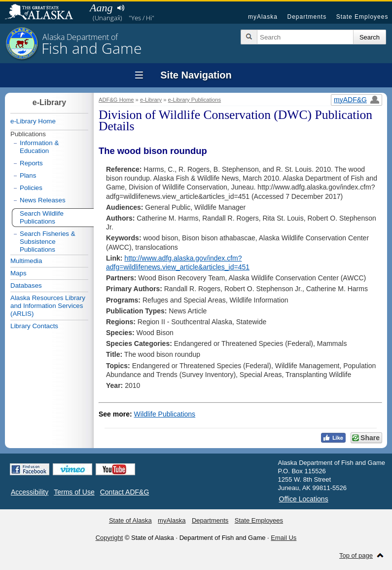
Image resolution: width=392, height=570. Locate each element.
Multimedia (26, 261)
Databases (26, 285)
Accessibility (30, 492)
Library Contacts (34, 326)
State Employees (362, 17)
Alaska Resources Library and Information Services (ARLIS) (48, 306)
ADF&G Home (116, 100)
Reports (31, 163)
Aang (101, 8)
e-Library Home (33, 121)
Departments (307, 17)
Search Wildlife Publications (42, 217)
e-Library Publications (195, 100)
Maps (18, 273)
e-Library (151, 100)
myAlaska (263, 17)
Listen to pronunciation (121, 8)
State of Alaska (44, 13)
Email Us (284, 538)
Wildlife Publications (165, 414)
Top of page (356, 555)
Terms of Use (74, 492)
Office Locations (304, 499)
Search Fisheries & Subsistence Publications (48, 242)
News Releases (43, 200)
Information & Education (39, 147)
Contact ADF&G (125, 492)
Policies (31, 188)
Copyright (109, 538)
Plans (28, 175)
